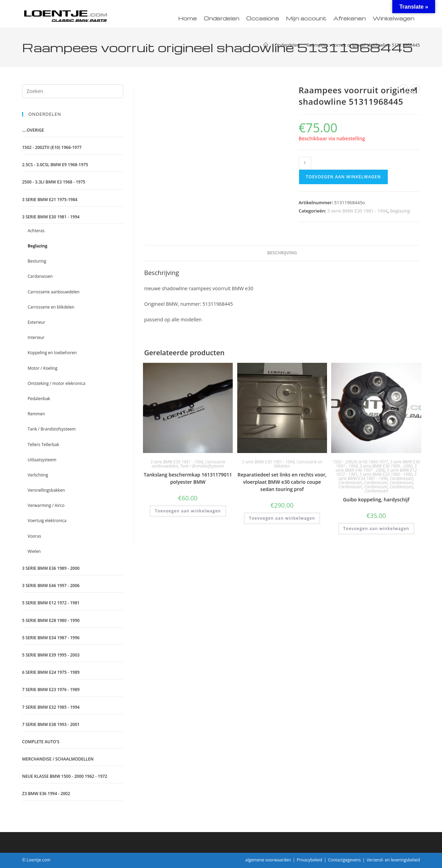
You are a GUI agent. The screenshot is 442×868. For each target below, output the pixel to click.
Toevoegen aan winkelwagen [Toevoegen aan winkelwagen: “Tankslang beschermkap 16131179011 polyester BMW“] (188, 511)
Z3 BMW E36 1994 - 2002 (46, 794)
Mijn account (306, 18)
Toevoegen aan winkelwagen (343, 177)
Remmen (36, 414)
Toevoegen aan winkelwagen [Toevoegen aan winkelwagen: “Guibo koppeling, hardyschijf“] (376, 529)
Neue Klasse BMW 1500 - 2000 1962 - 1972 (65, 776)
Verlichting (38, 475)
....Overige (33, 130)
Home (188, 18)
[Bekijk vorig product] (403, 89)
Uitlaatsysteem (42, 460)
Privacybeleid (309, 860)
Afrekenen (349, 18)
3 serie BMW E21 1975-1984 (50, 200)
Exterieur (36, 322)
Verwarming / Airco (46, 505)
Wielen (34, 551)
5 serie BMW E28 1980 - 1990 (386, 474)
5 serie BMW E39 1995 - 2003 (51, 655)
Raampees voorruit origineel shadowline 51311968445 (363, 45)
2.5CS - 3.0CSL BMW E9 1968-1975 (55, 165)
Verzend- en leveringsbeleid (393, 860)
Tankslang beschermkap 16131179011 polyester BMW (188, 478)
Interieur (36, 337)
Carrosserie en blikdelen (298, 464)
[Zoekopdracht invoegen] (73, 91)
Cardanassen (402, 478)
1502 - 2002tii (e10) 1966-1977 (360, 462)
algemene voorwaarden (268, 860)
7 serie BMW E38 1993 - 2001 (51, 724)
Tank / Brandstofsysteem (202, 466)
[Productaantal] (305, 163)
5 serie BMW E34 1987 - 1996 (377, 476)
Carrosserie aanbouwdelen (54, 292)
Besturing (37, 261)
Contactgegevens (344, 860)
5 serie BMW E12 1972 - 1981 (51, 603)
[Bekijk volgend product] (415, 89)
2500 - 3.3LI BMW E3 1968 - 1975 (54, 182)
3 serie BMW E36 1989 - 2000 (386, 466)
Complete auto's (41, 742)
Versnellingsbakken (46, 490)
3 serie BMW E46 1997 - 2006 (376, 468)
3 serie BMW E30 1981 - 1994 (358, 211)
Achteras (36, 231)
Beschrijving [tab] (282, 253)
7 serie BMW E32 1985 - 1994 (51, 707)
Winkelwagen (393, 18)
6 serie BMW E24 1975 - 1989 (51, 672)
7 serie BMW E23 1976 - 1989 (51, 690)
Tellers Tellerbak (43, 445)
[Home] (266, 45)
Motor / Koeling (42, 368)
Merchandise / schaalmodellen (58, 759)
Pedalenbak (39, 399)
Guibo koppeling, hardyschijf (376, 499)
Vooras (34, 536)
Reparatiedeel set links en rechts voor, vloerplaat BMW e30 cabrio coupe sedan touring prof (282, 482)
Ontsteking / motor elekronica (56, 383)
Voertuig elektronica (47, 521)
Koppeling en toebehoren (52, 353)
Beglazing (400, 211)
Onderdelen (222, 18)
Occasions (263, 18)
